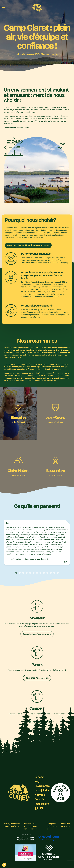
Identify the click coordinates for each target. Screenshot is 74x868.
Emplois (39, 799)
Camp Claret (15, 824)
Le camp (40, 777)
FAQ (37, 781)
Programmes (42, 786)
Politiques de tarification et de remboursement (31, 826)
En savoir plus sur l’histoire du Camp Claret (28, 245)
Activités (40, 795)
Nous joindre (42, 790)
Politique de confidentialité (52, 826)
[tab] (16, 573)
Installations (42, 804)
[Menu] (3, 7)
